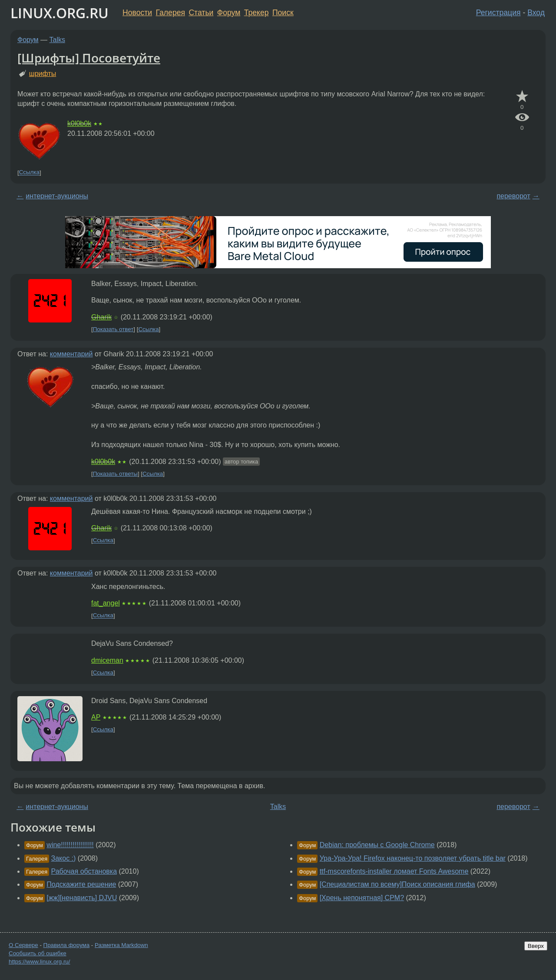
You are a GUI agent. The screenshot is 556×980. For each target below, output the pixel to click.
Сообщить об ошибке (38, 953)
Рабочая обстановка (84, 871)
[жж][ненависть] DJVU (82, 898)
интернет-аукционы (57, 196)
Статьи (201, 13)
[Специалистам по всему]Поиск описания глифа (397, 884)
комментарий (71, 354)
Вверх (536, 946)
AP (96, 717)
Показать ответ (113, 329)
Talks (57, 40)
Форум (229, 13)
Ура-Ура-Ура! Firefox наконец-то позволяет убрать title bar (413, 858)
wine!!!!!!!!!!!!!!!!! (70, 845)
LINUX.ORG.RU (60, 13)
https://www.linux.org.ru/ (39, 962)
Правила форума (67, 945)
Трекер (256, 13)
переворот (513, 196)
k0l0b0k (79, 123)
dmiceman (107, 660)
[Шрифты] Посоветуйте (89, 58)
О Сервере (23, 945)
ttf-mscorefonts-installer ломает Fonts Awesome (394, 871)
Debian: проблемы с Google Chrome (377, 845)
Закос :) (64, 858)
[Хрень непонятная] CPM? (362, 898)
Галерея (170, 13)
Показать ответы (115, 474)
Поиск (283, 13)
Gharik (101, 317)
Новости (137, 13)
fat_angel (106, 603)
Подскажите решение (81, 884)
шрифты (43, 74)
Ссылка (29, 173)
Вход (536, 13)
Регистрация (498, 13)
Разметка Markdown (121, 945)
